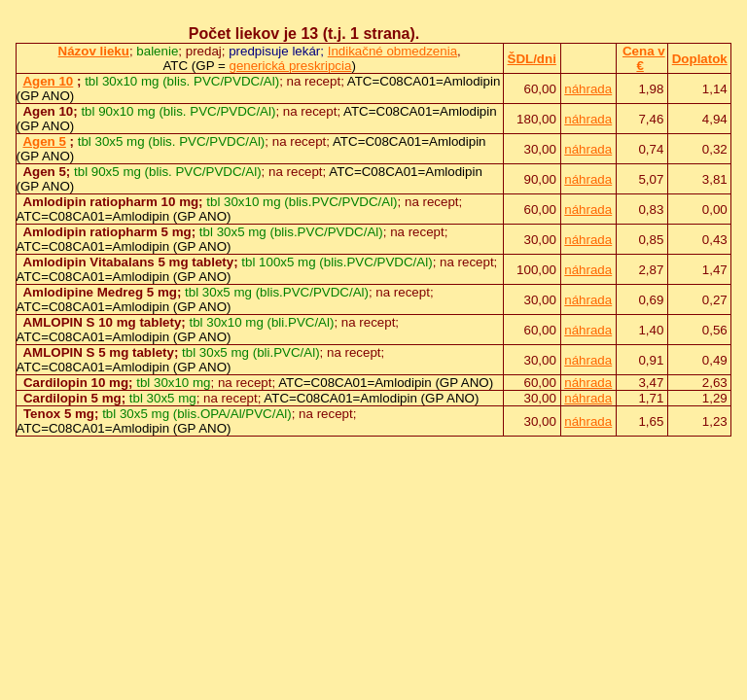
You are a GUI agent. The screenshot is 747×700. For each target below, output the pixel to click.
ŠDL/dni (532, 59)
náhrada (588, 89)
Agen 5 (44, 141)
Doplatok (700, 59)
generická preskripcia (290, 66)
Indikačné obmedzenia (392, 51)
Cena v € (644, 58)
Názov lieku (94, 51)
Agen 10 (48, 81)
